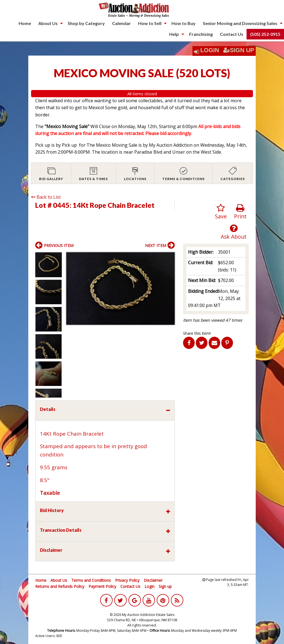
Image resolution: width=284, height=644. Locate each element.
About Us (48, 23)
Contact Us (232, 34)
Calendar (121, 23)
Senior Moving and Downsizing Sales (240, 23)
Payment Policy (102, 586)
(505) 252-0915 (265, 34)
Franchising (201, 34)
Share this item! (197, 333)
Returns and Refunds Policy (60, 586)
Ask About (234, 232)
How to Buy (183, 23)
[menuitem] (25, 23)
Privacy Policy (127, 580)
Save (221, 212)
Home (25, 23)
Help (174, 34)
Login (210, 50)
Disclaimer (153, 580)
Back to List (46, 197)
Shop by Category (86, 23)
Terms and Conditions (91, 580)
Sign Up (239, 50)
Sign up (165, 586)
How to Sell (150, 23)
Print (240, 212)
